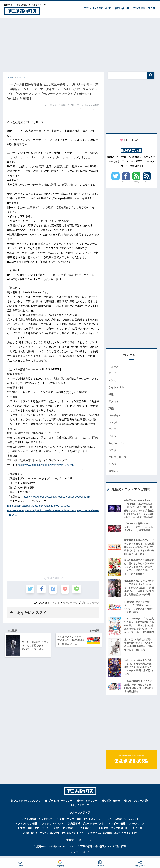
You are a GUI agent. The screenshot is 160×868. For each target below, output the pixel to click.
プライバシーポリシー (60, 804)
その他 (113, 467)
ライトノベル (117, 388)
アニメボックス (84, 856)
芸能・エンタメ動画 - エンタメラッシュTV (113, 836)
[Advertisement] (80, 43)
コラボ (113, 453)
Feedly (136, 182)
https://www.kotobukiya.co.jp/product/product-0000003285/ (56, 497)
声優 (111, 410)
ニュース (114, 366)
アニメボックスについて (97, 8)
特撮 (111, 395)
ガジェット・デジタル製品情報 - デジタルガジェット (55, 836)
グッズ (113, 431)
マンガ (113, 381)
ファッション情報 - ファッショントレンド (41, 827)
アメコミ (114, 402)
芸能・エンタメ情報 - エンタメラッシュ (81, 822)
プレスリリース (90, 603)
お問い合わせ (122, 8)
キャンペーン (71, 603)
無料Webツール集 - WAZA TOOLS (55, 850)
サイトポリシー (89, 804)
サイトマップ (82, 809)
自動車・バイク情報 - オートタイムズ (122, 832)
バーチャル (115, 417)
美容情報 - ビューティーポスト (87, 827)
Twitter (116, 182)
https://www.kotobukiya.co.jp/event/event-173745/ (46, 465)
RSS (147, 182)
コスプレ (114, 424)
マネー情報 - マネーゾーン (35, 832)
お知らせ (114, 474)
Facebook (126, 182)
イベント (55, 603)
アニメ (113, 374)
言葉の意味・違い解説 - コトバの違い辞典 (103, 850)
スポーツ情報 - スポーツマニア (128, 827)
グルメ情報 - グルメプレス (38, 822)
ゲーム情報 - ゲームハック (124, 822)
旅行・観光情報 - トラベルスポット (75, 832)
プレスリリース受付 (144, 8)
